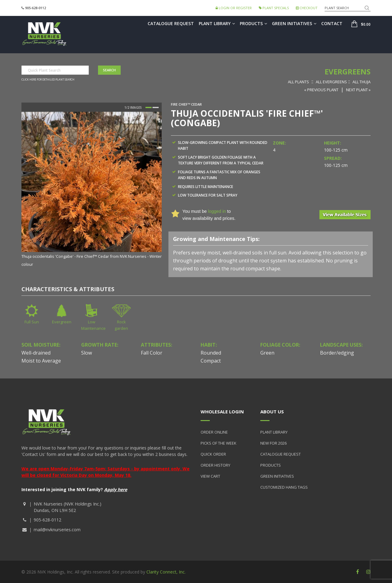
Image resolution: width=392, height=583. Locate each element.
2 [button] (156, 107)
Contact (332, 23)
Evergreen (62, 322)
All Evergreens (331, 82)
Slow (87, 353)
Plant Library (217, 23)
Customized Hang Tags (284, 487)
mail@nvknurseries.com (57, 530)
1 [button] (149, 107)
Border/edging (337, 353)
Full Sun (32, 322)
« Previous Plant (321, 90)
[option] (92, 190)
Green (267, 353)
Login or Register (234, 8)
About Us (272, 412)
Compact (211, 361)
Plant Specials (274, 8)
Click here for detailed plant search (48, 80)
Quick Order (213, 454)
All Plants (298, 82)
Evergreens (348, 71)
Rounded (211, 353)
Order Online (214, 432)
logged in (217, 211)
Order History (215, 465)
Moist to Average (41, 361)
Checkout (307, 8)
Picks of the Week (219, 443)
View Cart (210, 476)
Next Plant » (358, 90)
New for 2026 (273, 443)
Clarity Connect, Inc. (166, 572)
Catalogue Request (171, 23)
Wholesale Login (222, 412)
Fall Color (152, 353)
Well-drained (36, 353)
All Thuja (362, 82)
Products (253, 23)
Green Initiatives (294, 23)
